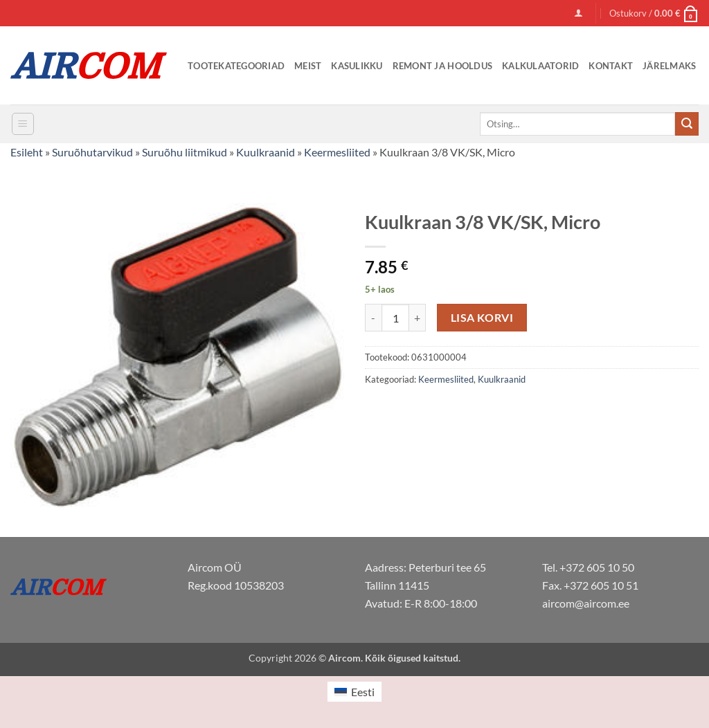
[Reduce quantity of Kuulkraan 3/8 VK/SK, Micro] (373, 318)
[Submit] (687, 124)
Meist (308, 66)
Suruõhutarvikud (92, 152)
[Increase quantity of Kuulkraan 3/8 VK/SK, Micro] (418, 318)
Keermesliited (337, 152)
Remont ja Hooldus (442, 66)
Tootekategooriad (236, 66)
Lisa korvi (482, 318)
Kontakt (611, 66)
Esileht (27, 152)
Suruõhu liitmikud (185, 152)
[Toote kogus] (395, 318)
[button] (578, 13)
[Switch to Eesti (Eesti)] (354, 692)
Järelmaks (669, 66)
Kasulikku (357, 66)
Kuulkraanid (266, 152)
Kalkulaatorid (540, 66)
